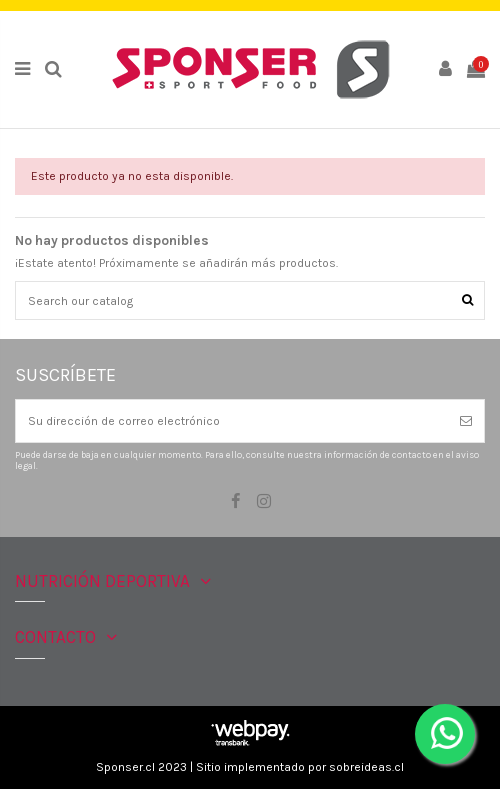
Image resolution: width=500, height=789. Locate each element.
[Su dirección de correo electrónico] (232, 421)
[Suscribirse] (466, 421)
